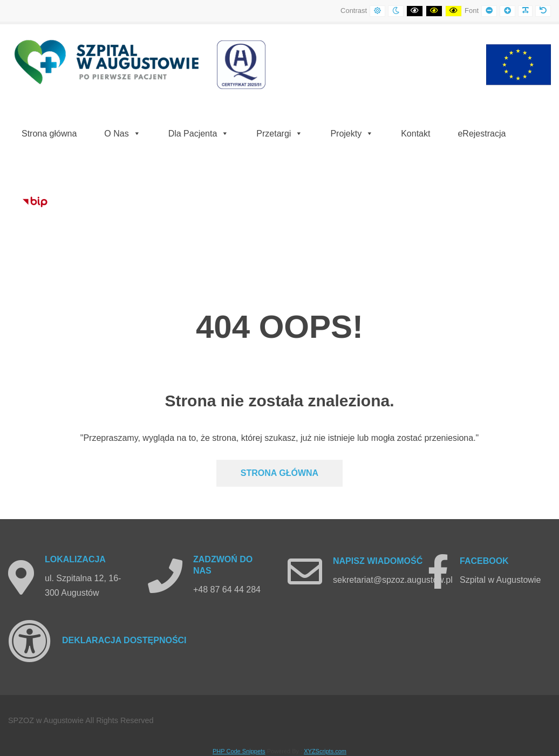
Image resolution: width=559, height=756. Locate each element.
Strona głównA (279, 473)
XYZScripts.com (325, 751)
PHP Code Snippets (239, 751)
